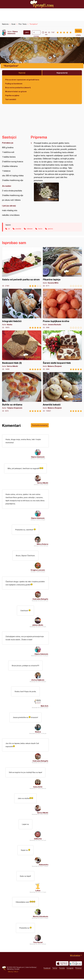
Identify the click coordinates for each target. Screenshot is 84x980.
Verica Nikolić (43, 483)
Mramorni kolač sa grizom (16, 91)
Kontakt (17, 970)
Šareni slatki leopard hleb (62, 350)
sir (9, 229)
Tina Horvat (38, 944)
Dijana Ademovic (13, 32)
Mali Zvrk (45, 706)
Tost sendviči (11, 99)
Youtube (62, 969)
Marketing (10, 970)
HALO (16, 973)
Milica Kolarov (43, 544)
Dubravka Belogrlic (40, 599)
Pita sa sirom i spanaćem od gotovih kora (22, 80)
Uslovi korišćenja (31, 969)
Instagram (70, 969)
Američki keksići (62, 392)
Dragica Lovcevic (38, 570)
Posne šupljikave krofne (62, 309)
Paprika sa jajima (12, 95)
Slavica (38, 732)
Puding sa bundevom (14, 84)
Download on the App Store (62, 965)
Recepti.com (42, 4)
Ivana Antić (38, 788)
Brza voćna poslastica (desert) (18, 87)
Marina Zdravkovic (41, 918)
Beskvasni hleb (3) (22, 350)
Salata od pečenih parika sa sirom (22, 267)
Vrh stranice (75, 957)
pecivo (50, 229)
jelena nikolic (38, 625)
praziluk (18, 229)
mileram (30, 229)
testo (40, 229)
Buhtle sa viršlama (22, 392)
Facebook (47, 969)
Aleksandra (44, 866)
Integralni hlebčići (22, 309)
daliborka (38, 840)
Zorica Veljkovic (38, 680)
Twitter (55, 969)
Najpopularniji (62, 73)
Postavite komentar (40, 425)
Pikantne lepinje (62, 267)
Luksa (38, 892)
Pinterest (79, 969)
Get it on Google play (76, 965)
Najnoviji (22, 73)
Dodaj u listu (78, 31)
